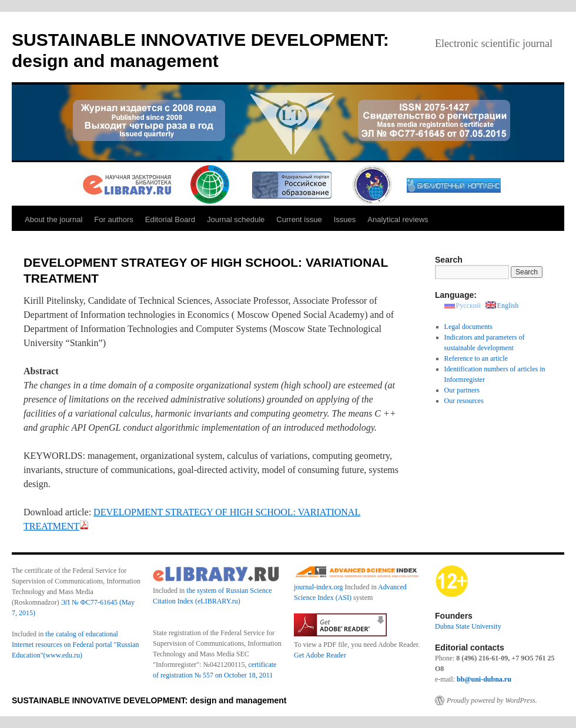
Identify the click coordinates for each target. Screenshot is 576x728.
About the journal (53, 219)
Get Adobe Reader (320, 655)
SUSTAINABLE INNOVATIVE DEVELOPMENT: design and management (149, 700)
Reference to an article (476, 358)
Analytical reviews (398, 219)
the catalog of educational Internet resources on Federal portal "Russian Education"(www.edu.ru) (76, 645)
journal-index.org (318, 587)
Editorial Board (170, 219)
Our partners (462, 390)
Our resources (464, 401)
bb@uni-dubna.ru (484, 679)
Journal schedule (236, 219)
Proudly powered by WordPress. (492, 700)
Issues (345, 219)
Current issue (299, 219)
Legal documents (468, 327)
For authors (113, 219)
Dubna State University (468, 626)
